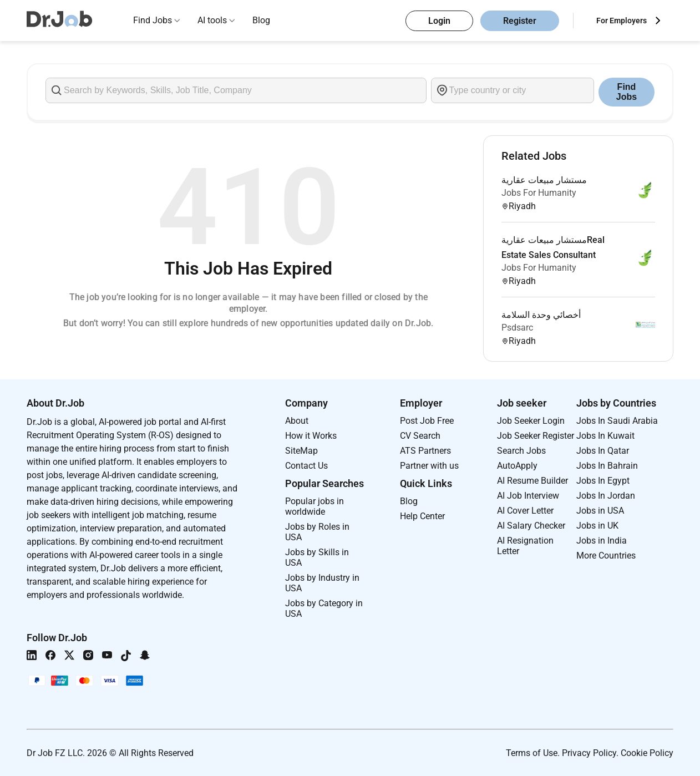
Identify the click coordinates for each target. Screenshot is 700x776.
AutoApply (517, 466)
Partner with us (429, 466)
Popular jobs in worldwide (315, 506)
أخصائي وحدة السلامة (541, 315)
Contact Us (306, 466)
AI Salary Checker (531, 526)
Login (439, 21)
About (297, 421)
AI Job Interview (528, 496)
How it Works (311, 436)
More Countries (606, 556)
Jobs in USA (600, 511)
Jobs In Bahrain (607, 466)
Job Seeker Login (531, 421)
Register (520, 21)
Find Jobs (153, 20)
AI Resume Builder (532, 481)
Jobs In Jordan (606, 496)
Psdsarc (517, 328)
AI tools (212, 20)
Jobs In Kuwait (605, 436)
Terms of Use (532, 753)
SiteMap (301, 451)
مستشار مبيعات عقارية (544, 180)
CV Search (420, 436)
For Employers (622, 21)
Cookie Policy (647, 753)
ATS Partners (425, 451)
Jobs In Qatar (603, 451)
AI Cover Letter (525, 511)
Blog (261, 20)
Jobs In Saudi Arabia (617, 421)
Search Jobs (521, 451)
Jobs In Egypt (603, 481)
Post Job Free (427, 421)
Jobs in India (602, 541)
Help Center (422, 516)
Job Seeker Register (536, 436)
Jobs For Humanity (539, 193)
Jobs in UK (597, 526)
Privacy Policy (589, 753)
